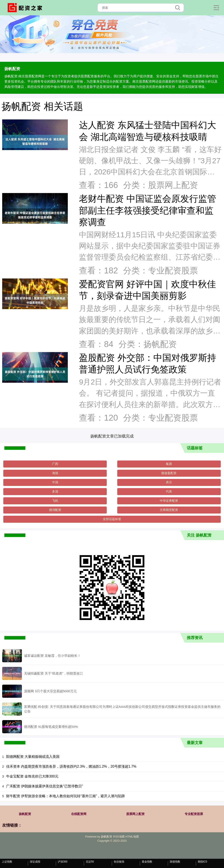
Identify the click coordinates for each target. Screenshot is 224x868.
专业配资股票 (194, 814)
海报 (55, 473)
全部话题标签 (112, 519)
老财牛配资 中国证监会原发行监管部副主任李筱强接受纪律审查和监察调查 (147, 210)
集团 (169, 464)
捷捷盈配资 (169, 473)
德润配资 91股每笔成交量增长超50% (51, 727)
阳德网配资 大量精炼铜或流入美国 (33, 757)
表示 (169, 482)
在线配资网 (79, 814)
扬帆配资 (25, 814)
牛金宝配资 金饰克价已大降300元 (32, 776)
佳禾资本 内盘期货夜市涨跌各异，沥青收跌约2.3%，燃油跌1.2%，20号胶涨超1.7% (71, 766)
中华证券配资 (169, 501)
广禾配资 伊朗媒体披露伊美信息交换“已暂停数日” (45, 786)
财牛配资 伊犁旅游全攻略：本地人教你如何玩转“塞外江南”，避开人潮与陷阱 (66, 796)
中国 (55, 482)
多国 (55, 491)
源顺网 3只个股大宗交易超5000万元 (50, 691)
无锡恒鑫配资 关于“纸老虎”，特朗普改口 (53, 673)
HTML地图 (132, 837)
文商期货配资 (169, 510)
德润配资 (55, 510)
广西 (55, 464)
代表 (169, 491)
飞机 (55, 501)
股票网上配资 (135, 814)
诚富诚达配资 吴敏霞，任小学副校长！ (52, 656)
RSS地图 (119, 837)
